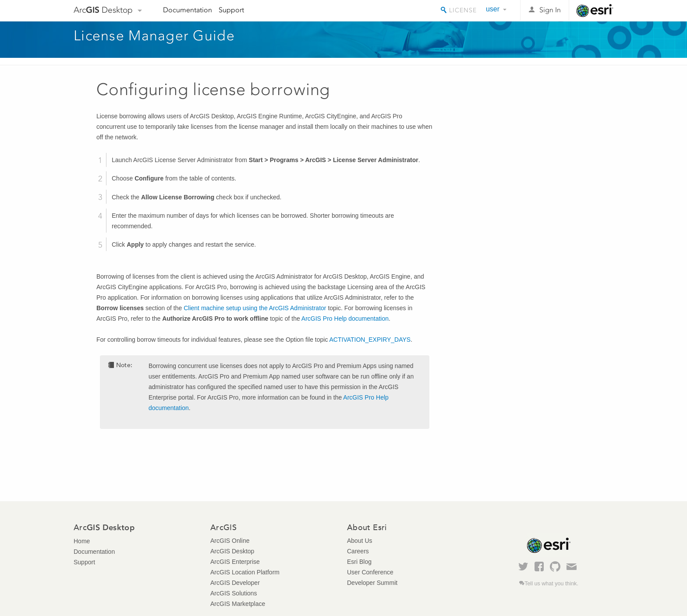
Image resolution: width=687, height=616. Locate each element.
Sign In (550, 10)
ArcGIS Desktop (232, 551)
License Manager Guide (154, 35)
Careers (358, 551)
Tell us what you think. (551, 584)
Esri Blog (359, 562)
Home (82, 541)
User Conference (370, 572)
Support (231, 10)
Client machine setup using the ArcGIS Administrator (255, 308)
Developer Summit (372, 583)
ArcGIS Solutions (234, 593)
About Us (360, 541)
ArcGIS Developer (235, 583)
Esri (595, 11)
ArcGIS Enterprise (235, 562)
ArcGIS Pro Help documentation (345, 319)
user (493, 9)
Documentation (188, 10)
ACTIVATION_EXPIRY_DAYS (370, 340)
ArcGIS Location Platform (245, 572)
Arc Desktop (103, 10)
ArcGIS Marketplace (238, 604)
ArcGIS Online (230, 541)
